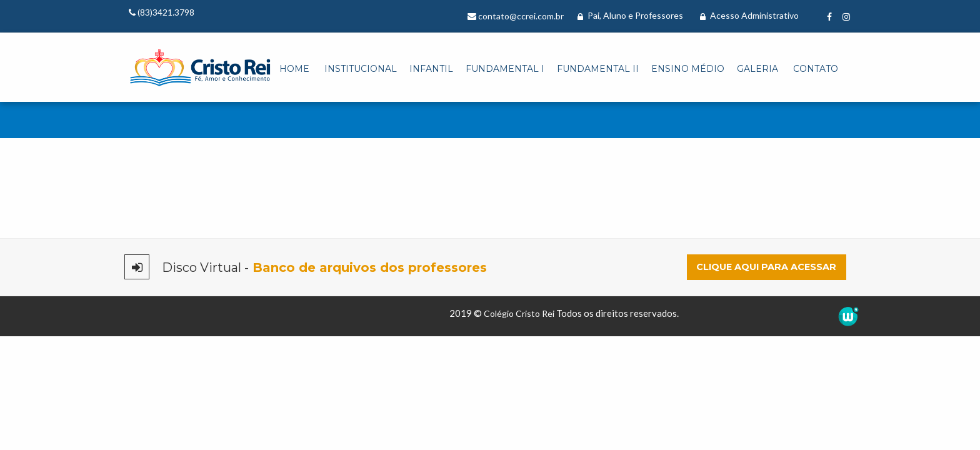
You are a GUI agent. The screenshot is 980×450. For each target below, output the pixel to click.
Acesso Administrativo (749, 15)
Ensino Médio (688, 69)
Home (294, 69)
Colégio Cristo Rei (519, 313)
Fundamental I (505, 69)
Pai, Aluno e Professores (630, 15)
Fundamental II (598, 69)
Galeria (757, 69)
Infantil (431, 69)
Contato (816, 69)
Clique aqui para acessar (766, 267)
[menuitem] (294, 69)
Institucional (361, 69)
